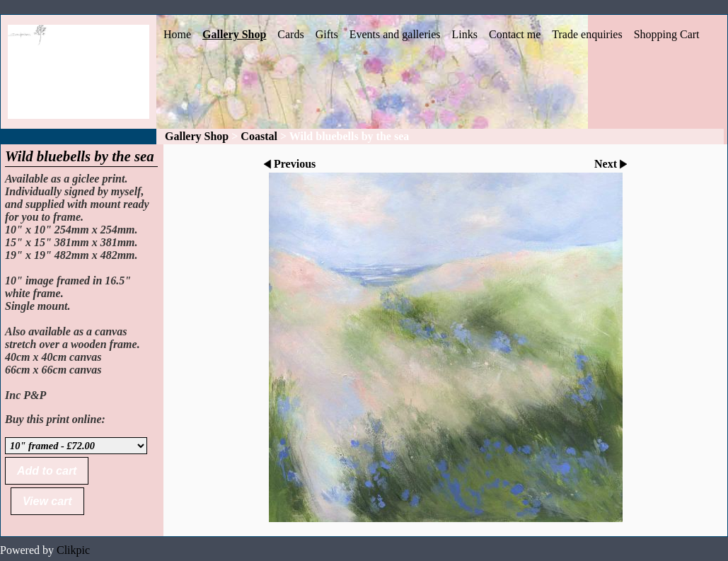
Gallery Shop (234, 34)
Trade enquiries (587, 34)
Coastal (259, 136)
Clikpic (73, 550)
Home (177, 34)
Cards (290, 34)
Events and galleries (395, 34)
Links (465, 34)
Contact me (515, 34)
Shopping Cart (667, 34)
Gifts (327, 34)
